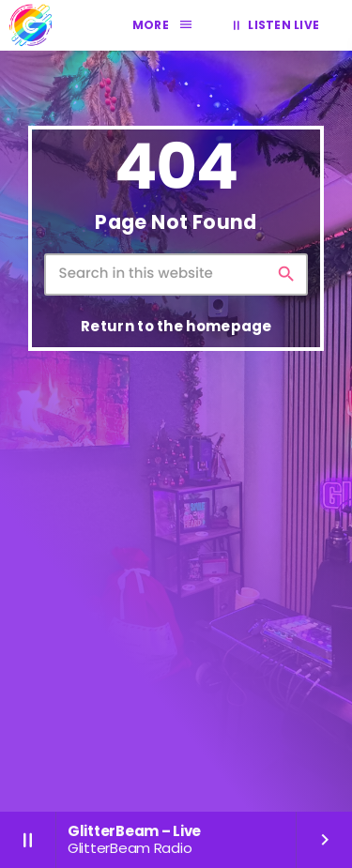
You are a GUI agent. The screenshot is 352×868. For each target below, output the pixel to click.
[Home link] (30, 25)
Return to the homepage (176, 326)
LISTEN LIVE (273, 25)
